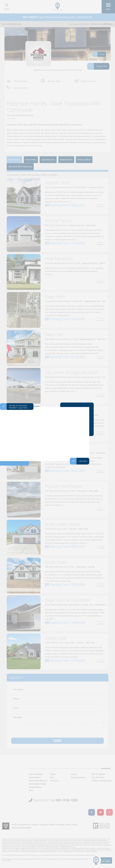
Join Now (78, 461)
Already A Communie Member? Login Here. (14, 407)
